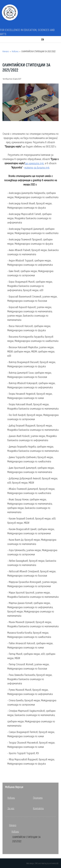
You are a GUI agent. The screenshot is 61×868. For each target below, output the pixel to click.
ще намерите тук (34, 163)
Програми (38, 798)
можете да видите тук (37, 167)
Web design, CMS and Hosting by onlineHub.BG (42, 863)
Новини (15, 51)
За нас (11, 808)
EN (43, 39)
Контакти (38, 808)
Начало (6, 51)
